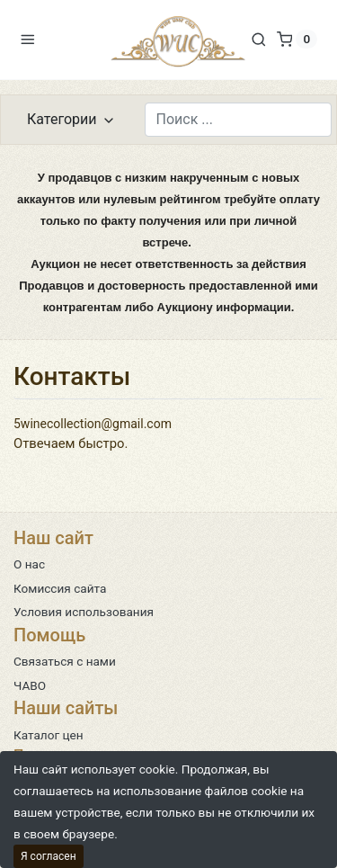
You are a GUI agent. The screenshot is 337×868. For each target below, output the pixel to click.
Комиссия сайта (60, 588)
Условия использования (84, 612)
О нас (29, 564)
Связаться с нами (65, 661)
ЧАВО (30, 685)
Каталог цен (49, 735)
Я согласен (49, 856)
